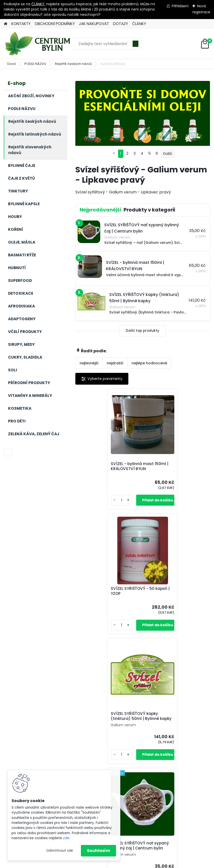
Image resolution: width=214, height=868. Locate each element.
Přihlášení (180, 6)
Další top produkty (143, 331)
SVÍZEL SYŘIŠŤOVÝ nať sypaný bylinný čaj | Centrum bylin (169, 594)
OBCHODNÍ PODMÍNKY (55, 24)
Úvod (11, 64)
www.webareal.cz (127, 863)
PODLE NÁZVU (35, 64)
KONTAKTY (21, 24)
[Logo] (38, 44)
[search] (136, 45)
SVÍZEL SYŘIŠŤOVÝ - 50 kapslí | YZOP (170, 466)
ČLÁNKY (38, 4)
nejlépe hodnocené (149, 363)
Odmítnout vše (60, 851)
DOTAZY (121, 24)
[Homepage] (6, 24)
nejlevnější (89, 363)
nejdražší (115, 363)
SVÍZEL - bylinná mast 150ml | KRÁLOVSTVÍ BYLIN (109, 466)
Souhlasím (98, 851)
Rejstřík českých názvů (73, 64)
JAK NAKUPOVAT (94, 24)
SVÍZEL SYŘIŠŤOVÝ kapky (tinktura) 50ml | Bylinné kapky (105, 594)
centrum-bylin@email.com (138, 836)
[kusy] (90, 500)
